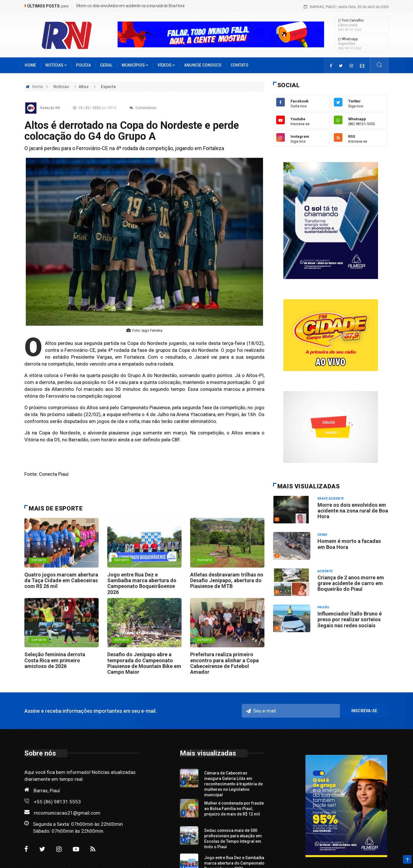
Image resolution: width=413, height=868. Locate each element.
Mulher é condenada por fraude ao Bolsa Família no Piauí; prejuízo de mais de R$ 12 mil (234, 809)
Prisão (324, 607)
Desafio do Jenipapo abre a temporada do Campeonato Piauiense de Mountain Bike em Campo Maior (144, 663)
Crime (323, 535)
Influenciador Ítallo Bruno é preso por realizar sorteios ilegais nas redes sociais (350, 620)
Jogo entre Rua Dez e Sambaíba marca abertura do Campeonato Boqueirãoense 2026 (142, 583)
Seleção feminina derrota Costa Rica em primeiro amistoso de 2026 (55, 660)
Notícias (56, 65)
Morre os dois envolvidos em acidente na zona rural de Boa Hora (130, 6)
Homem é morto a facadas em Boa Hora (349, 544)
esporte (39, 560)
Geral (106, 65)
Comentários (143, 108)
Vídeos (166, 65)
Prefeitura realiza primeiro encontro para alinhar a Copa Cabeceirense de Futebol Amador (224, 663)
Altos (84, 87)
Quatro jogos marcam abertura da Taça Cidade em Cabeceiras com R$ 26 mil (61, 580)
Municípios (135, 65)
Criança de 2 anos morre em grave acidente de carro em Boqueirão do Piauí (351, 583)
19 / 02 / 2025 (96, 108)
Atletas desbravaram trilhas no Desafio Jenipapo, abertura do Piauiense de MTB (227, 580)
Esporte (108, 87)
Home (30, 65)
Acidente (325, 571)
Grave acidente (331, 499)
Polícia (83, 65)
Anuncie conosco (203, 65)
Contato (239, 65)
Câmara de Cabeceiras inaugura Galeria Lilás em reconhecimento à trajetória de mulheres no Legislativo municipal (233, 784)
